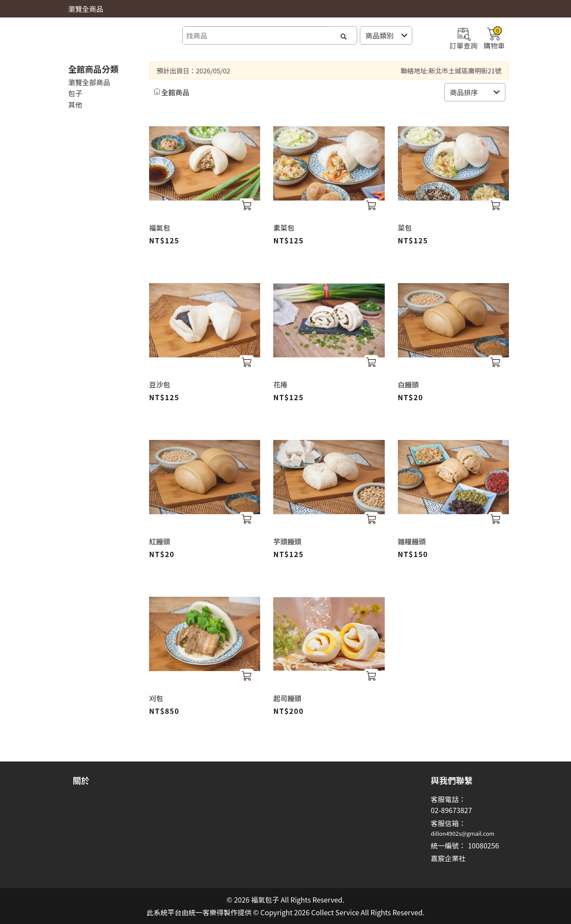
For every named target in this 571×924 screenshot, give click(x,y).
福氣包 (160, 228)
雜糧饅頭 (412, 541)
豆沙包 (160, 384)
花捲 (280, 384)
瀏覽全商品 (86, 9)
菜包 (405, 228)
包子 (75, 93)
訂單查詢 (463, 38)
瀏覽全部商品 (89, 82)
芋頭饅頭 (287, 541)
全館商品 (175, 92)
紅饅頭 (160, 541)
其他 (75, 104)
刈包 (156, 698)
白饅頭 (408, 384)
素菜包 (284, 228)
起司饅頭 (287, 698)
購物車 (494, 38)
